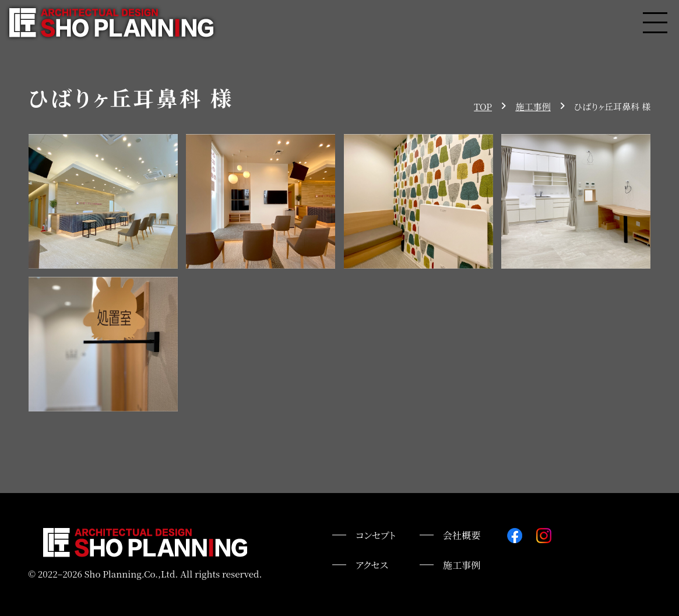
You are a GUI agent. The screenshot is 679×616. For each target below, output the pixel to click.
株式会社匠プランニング (111, 23)
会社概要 (462, 535)
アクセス (372, 565)
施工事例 (462, 565)
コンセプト (376, 535)
